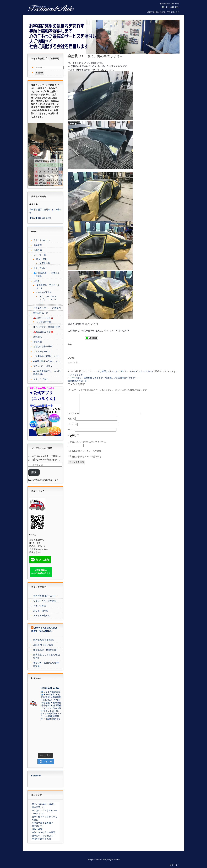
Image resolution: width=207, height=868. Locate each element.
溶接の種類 (37, 829)
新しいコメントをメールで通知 (87, 455)
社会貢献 (38, 342)
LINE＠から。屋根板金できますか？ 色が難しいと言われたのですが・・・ (104, 378)
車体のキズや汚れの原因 (43, 832)
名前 (71, 423)
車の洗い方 (37, 826)
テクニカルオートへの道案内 (47, 308)
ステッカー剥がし (42, 616)
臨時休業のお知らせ (79, 381)
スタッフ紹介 (40, 268)
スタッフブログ (146, 371)
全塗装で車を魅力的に (42, 823)
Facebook (36, 776)
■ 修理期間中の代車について (47, 361)
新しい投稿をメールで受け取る (87, 460)
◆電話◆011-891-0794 (40, 218)
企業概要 (38, 245)
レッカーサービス (42, 351)
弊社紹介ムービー (42, 313)
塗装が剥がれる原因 (41, 839)
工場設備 (38, 250)
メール (72, 428)
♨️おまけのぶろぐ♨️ (43, 332)
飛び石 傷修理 (41, 611)
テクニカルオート (42, 240)
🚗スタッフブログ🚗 (43, 318)
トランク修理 (40, 606)
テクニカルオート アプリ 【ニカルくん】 (48, 300)
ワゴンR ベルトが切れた (45, 601)
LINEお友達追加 (44, 292)
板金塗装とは (38, 807)
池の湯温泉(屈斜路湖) (44, 640)
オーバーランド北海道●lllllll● (47, 327)
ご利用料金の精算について (46, 356)
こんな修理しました (105, 371)
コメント (74, 417)
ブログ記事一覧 (44, 322)
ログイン (174, 865)
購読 (34, 472)
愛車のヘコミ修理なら (42, 836)
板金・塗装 (42, 259)
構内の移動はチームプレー (46, 596)
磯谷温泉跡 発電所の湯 (45, 650)
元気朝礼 (38, 337)
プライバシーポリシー (44, 366)
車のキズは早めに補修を (43, 804)
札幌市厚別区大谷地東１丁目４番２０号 (163, 12)
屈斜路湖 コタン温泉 (43, 645)
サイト (71, 434)
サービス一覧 (40, 255)
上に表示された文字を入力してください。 (88, 446)
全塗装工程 (45, 263)
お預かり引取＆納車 (43, 346)
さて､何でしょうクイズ (126, 371)
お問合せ (38, 281)
